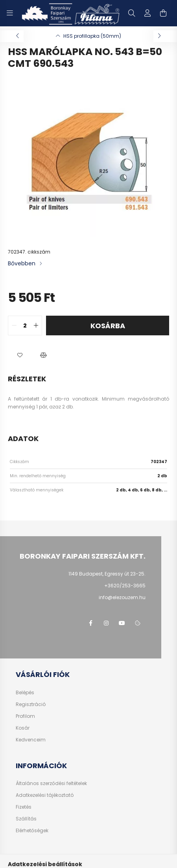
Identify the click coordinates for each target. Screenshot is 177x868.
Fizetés (24, 807)
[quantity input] (25, 325)
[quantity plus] (36, 325)
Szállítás (26, 819)
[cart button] (163, 13)
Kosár (23, 728)
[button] (20, 355)
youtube (122, 623)
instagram (106, 623)
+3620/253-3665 (125, 586)
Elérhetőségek (32, 831)
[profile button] (147, 13)
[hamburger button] (10, 13)
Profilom (25, 716)
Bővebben (22, 263)
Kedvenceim (31, 740)
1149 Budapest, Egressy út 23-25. (107, 574)
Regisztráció (31, 704)
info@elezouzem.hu (122, 597)
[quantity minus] (14, 325)
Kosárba (108, 326)
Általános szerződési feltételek (51, 783)
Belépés (25, 693)
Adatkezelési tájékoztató (45, 795)
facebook (90, 623)
